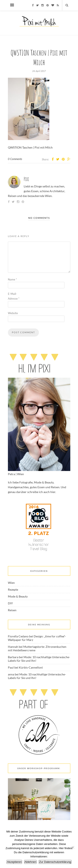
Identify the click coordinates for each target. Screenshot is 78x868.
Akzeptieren (14, 862)
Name (12, 279)
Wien (11, 583)
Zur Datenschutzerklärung (55, 862)
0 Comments (15, 159)
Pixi (26, 179)
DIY (10, 603)
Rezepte (13, 590)
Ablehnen (30, 862)
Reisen (12, 610)
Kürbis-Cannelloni (31, 667)
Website (13, 313)
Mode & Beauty (18, 596)
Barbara (13, 657)
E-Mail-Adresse (14, 296)
